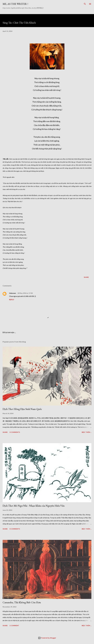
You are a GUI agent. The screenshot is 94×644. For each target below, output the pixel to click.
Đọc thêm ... (87, 432)
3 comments (15, 432)
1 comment (14, 626)
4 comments (15, 529)
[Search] (85, 4)
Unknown (12, 293)
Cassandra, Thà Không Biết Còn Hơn (22, 602)
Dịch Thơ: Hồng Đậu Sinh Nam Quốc (22, 409)
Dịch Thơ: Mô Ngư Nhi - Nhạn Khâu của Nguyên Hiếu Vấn (34, 506)
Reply (12, 300)
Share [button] (86, 277)
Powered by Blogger (47, 638)
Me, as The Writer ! (15, 4)
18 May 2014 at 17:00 (25, 293)
